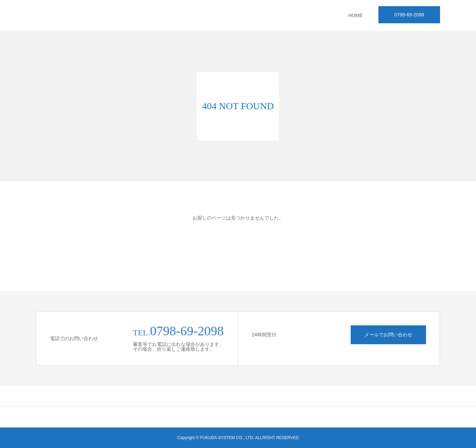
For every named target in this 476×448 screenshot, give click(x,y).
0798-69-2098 (409, 15)
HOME (355, 15)
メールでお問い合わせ (388, 335)
